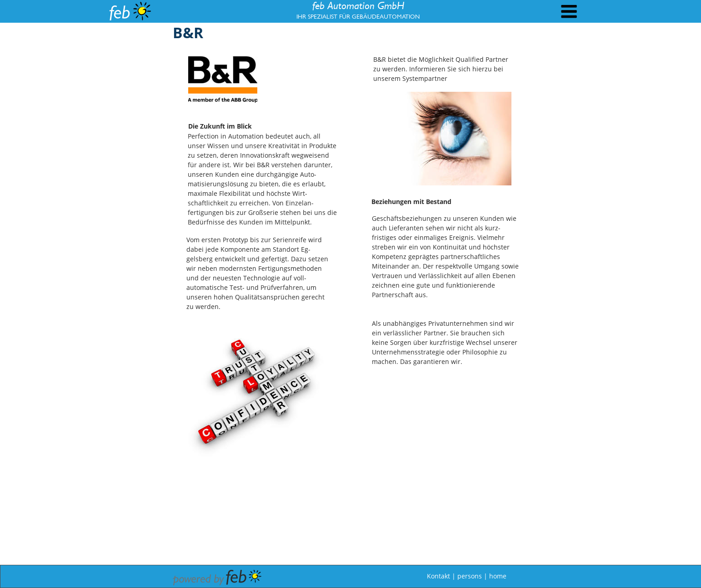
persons (470, 576)
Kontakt (438, 576)
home (498, 576)
